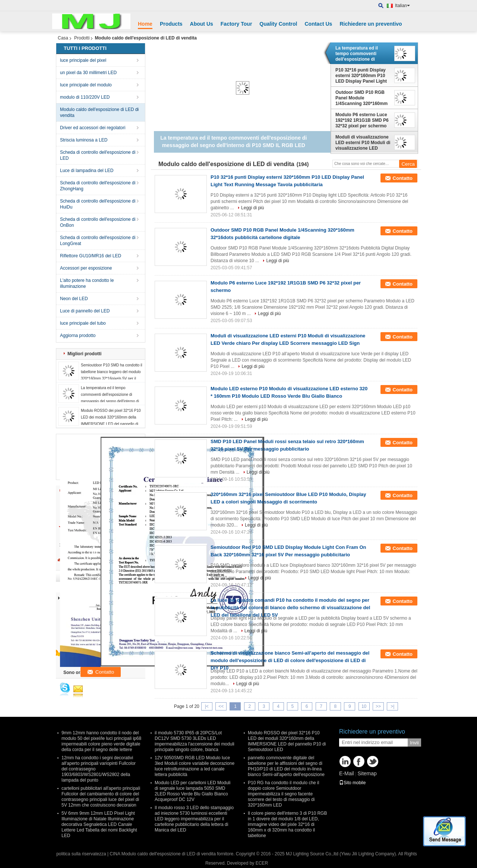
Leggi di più (252, 208)
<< (221, 706)
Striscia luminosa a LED (84, 140)
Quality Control (278, 24)
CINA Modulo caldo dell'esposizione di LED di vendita (162, 854)
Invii (414, 743)
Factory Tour (236, 24)
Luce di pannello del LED (85, 311)
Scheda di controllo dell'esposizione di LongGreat (98, 241)
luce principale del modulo (86, 85)
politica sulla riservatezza (81, 854)
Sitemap (367, 773)
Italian (402, 6)
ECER (262, 863)
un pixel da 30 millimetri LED (88, 73)
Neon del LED (74, 299)
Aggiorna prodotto (78, 336)
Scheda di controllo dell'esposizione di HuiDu (98, 204)
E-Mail (347, 773)
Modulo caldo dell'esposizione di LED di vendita (99, 112)
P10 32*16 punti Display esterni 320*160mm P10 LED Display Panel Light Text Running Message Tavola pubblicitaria (361, 76)
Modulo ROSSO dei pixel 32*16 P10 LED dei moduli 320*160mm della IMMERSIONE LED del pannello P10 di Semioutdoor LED (287, 741)
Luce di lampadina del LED (87, 171)
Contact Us (318, 24)
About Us (202, 24)
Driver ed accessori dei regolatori (93, 128)
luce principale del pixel (83, 60)
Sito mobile (352, 783)
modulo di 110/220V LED (85, 97)
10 (364, 706)
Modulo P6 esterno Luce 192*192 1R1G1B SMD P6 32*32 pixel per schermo (362, 120)
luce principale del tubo (83, 323)
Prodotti (82, 38)
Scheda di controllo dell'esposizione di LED (98, 155)
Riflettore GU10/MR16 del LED (91, 256)
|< (207, 706)
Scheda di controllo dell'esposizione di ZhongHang (98, 186)
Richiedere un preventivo (371, 24)
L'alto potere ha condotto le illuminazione (87, 283)
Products (171, 24)
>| (392, 706)
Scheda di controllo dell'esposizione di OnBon (98, 222)
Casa (63, 38)
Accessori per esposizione (86, 268)
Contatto (403, 178)
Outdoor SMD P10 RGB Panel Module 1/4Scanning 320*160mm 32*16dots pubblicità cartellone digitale (361, 98)
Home (145, 24)
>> (378, 706)
